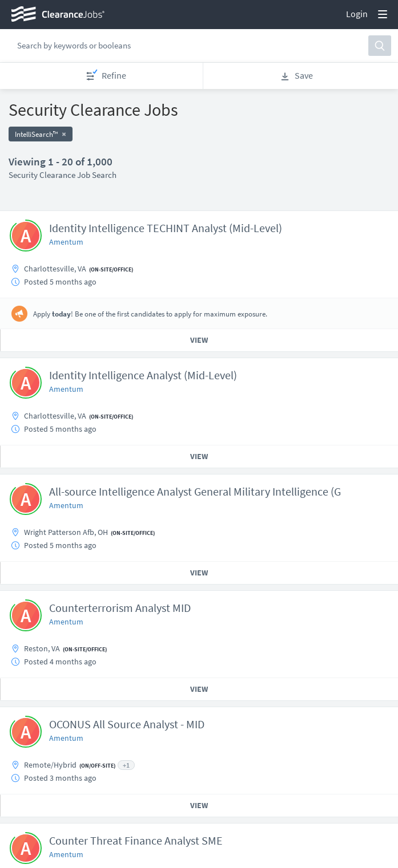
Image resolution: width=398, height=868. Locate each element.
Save (296, 76)
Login (357, 14)
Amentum (66, 242)
